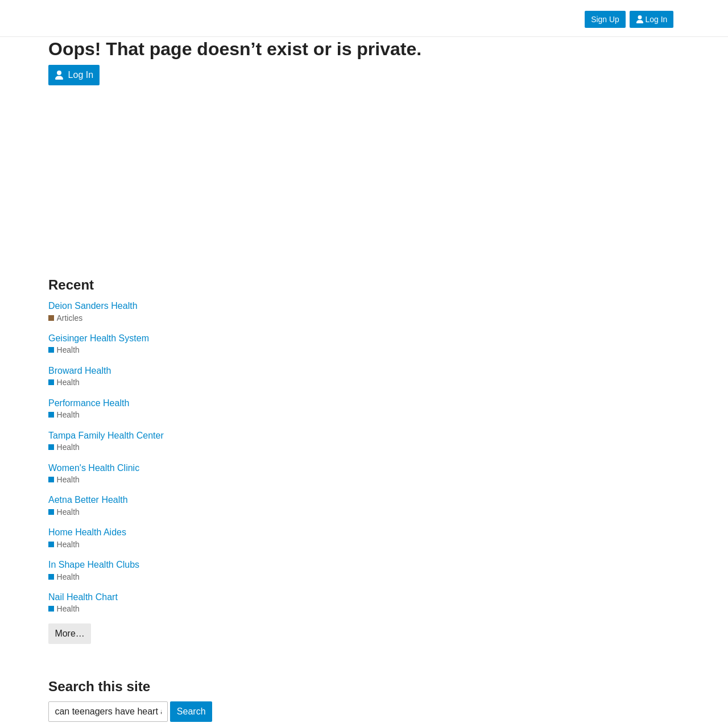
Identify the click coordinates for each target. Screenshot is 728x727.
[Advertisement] (156, 190)
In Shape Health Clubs (94, 565)
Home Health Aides (87, 532)
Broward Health (80, 371)
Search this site (99, 686)
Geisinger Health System (99, 338)
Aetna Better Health (88, 500)
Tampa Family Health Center (106, 435)
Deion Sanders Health (93, 306)
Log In (652, 19)
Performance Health (89, 403)
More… (69, 633)
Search (191, 711)
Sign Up (605, 19)
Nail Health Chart (83, 597)
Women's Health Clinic (94, 468)
